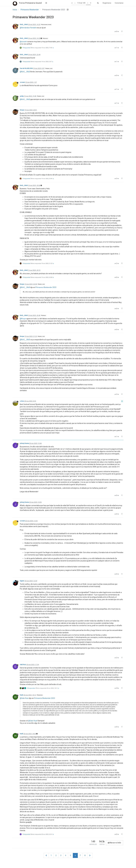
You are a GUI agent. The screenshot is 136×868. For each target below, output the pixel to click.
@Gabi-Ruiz (24, 698)
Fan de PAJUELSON (26, 68)
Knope (22, 110)
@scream (45, 38)
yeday (22, 96)
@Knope (43, 315)
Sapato (22, 581)
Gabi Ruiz (23, 665)
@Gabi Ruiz (40, 695)
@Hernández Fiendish (46, 25)
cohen (22, 401)
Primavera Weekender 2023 (46, 287)
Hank (22, 695)
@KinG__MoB (49, 68)
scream (22, 82)
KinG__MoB (24, 25)
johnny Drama (24, 443)
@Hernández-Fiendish (28, 28)
